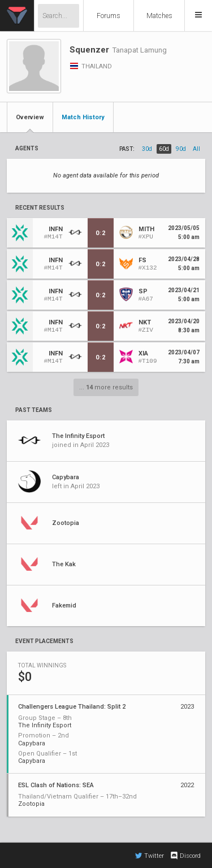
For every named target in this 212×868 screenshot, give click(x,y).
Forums (109, 16)
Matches (159, 16)
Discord (185, 856)
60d (164, 149)
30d (147, 149)
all (196, 149)
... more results (106, 387)
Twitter (150, 856)
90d (181, 149)
